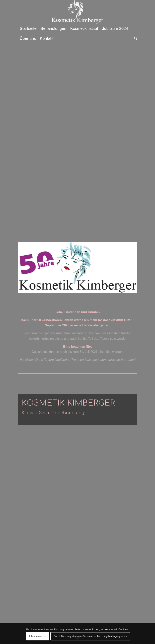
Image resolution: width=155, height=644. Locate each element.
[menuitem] (28, 28)
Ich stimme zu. (38, 636)
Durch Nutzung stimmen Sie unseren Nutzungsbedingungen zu (90, 636)
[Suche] (135, 38)
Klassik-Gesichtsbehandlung (53, 413)
